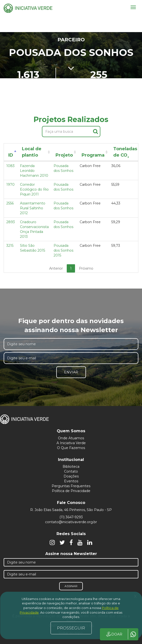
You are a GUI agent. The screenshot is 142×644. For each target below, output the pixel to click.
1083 (10, 166)
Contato (71, 471)
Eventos (71, 481)
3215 (10, 246)
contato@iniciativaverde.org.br (71, 522)
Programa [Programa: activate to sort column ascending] (93, 155)
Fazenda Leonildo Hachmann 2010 (34, 171)
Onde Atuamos (71, 438)
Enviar (71, 372)
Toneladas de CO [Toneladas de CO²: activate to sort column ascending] (125, 153)
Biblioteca (71, 467)
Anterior (56, 268)
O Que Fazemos (71, 448)
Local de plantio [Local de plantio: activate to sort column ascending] (32, 152)
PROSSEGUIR (71, 628)
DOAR (114, 634)
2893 (11, 222)
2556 (10, 203)
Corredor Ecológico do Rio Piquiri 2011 (34, 189)
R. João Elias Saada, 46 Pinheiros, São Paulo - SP (71, 510)
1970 (10, 185)
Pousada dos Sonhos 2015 (63, 250)
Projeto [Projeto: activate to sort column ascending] (64, 155)
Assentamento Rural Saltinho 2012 (33, 208)
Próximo (86, 268)
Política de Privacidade (71, 491)
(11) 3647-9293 (71, 517)
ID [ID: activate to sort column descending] (11, 155)
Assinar (71, 586)
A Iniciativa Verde (71, 443)
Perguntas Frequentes (71, 486)
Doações (71, 476)
